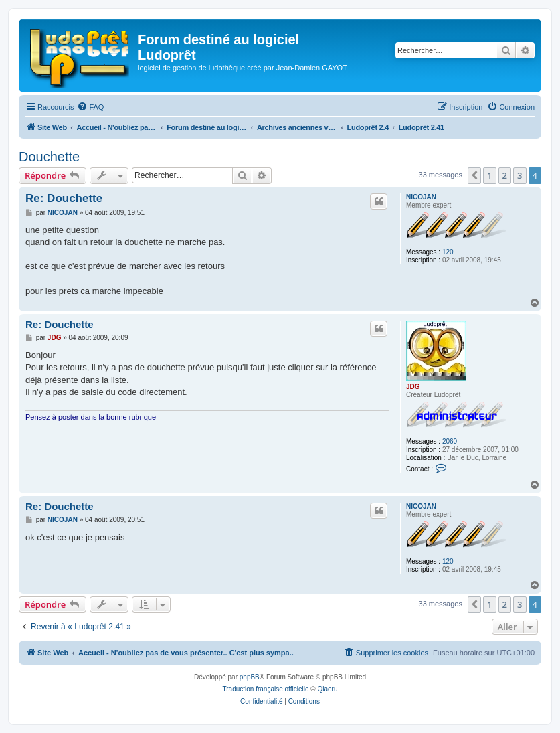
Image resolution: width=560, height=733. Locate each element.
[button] (474, 175)
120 (448, 252)
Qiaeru (327, 689)
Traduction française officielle (266, 689)
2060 (450, 441)
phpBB (250, 677)
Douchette (49, 157)
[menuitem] (90, 107)
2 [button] (505, 175)
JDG (413, 387)
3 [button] (520, 175)
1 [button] (489, 175)
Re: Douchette (64, 198)
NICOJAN (421, 197)
